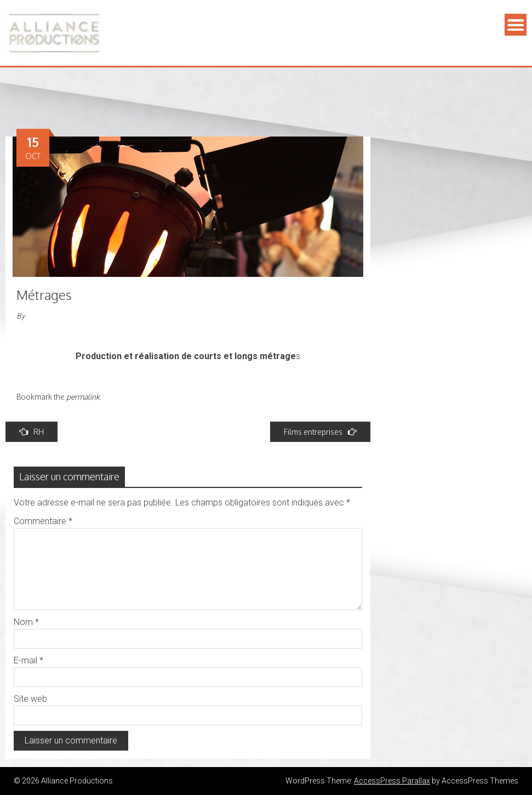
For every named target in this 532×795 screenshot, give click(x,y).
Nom (26, 622)
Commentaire (43, 521)
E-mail (28, 660)
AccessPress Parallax (392, 781)
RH (32, 432)
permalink (83, 397)
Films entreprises (320, 432)
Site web (30, 699)
